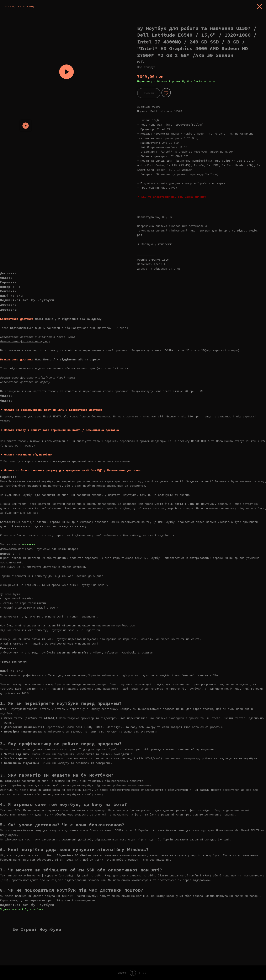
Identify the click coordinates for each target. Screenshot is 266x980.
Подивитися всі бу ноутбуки (22, 909)
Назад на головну (21, 6)
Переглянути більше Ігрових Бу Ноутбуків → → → (176, 81)
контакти (28, 544)
